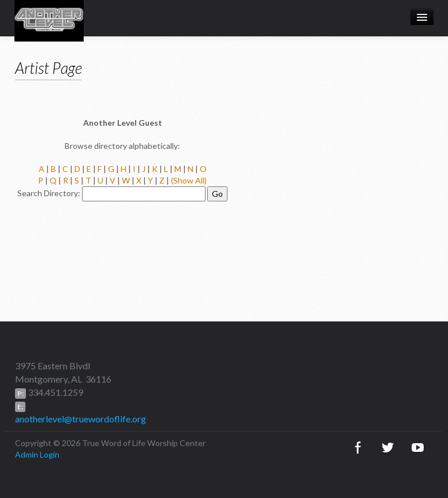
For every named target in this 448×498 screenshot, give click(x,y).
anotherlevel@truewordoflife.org (81, 419)
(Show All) (189, 180)
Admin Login (37, 454)
